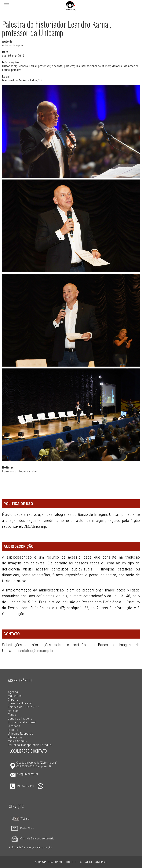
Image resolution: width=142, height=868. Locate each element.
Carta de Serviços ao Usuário (32, 839)
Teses (12, 715)
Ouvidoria (14, 726)
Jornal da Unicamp (20, 703)
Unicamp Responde (21, 734)
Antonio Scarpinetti (14, 45)
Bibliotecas (15, 737)
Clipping (13, 700)
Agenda (13, 692)
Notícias (13, 711)
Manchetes (15, 696)
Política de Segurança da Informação (30, 847)
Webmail (20, 819)
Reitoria (13, 730)
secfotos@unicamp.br (36, 651)
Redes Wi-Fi (21, 828)
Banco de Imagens (20, 718)
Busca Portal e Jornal (22, 722)
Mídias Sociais (17, 741)
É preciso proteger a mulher (20, 471)
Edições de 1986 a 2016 (24, 707)
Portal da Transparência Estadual (30, 745)
